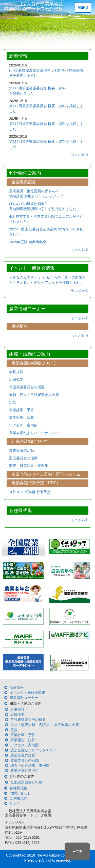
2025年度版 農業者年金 (28, 242)
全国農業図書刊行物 (26, 782)
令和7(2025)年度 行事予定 (30, 492)
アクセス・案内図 (23, 425)
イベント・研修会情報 (27, 693)
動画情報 (20, 326)
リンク (15, 803)
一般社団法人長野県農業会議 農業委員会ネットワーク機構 (33, 6)
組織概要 (16, 379)
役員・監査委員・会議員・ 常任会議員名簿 (45, 725)
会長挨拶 (16, 372)
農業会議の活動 (22, 450)
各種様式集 (18, 788)
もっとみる (80, 154)
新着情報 (17, 687)
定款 (13, 402)
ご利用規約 (18, 798)
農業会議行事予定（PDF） (36, 483)
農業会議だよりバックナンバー (34, 433)
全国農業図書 (24, 182)
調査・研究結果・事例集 (29, 466)
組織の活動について (30, 441)
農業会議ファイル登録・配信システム (46, 474)
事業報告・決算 (22, 418)
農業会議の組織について (34, 363)
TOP (77, 851)
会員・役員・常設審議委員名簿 (34, 395)
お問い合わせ (20, 793)
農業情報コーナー (24, 698)
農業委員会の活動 (23, 458)
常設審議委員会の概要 (27, 387)
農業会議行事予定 (25, 770)
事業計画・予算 (22, 410)
